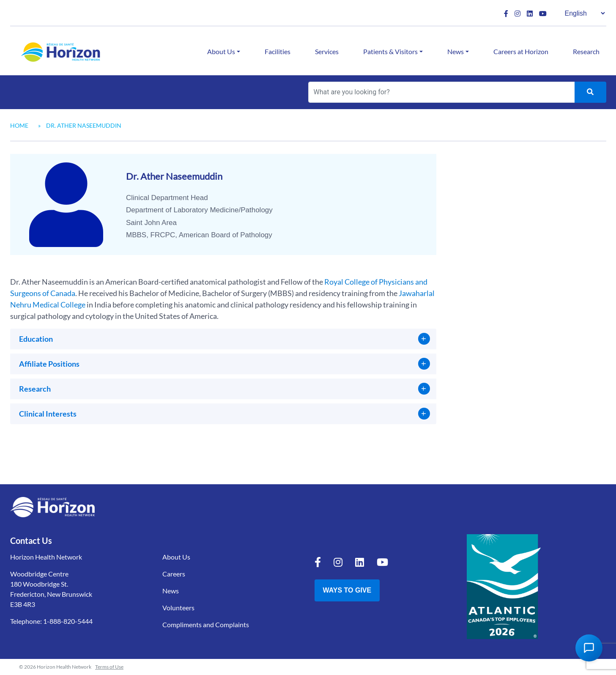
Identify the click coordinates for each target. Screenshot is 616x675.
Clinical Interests (48, 414)
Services (327, 51)
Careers (174, 574)
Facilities (278, 51)
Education (36, 339)
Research (586, 51)
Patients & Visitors (390, 51)
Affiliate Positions (49, 364)
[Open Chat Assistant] (589, 648)
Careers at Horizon (521, 51)
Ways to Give (347, 590)
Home (19, 125)
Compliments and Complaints (206, 624)
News (456, 51)
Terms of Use (109, 667)
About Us (221, 51)
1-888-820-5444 (68, 621)
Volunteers (178, 608)
